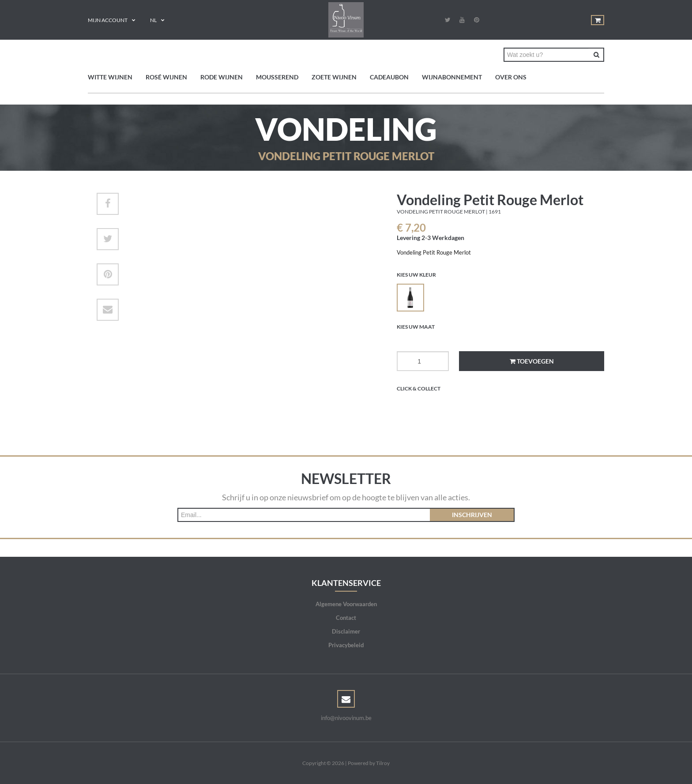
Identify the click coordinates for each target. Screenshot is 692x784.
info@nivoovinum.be (346, 718)
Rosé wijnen (166, 77)
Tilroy (383, 763)
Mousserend (277, 77)
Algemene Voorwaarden (346, 604)
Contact (346, 618)
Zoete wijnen (334, 77)
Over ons (511, 77)
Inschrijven (472, 515)
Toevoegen (532, 361)
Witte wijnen (110, 77)
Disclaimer (346, 631)
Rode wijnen (222, 77)
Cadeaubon (389, 77)
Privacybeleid (346, 645)
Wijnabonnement (452, 77)
